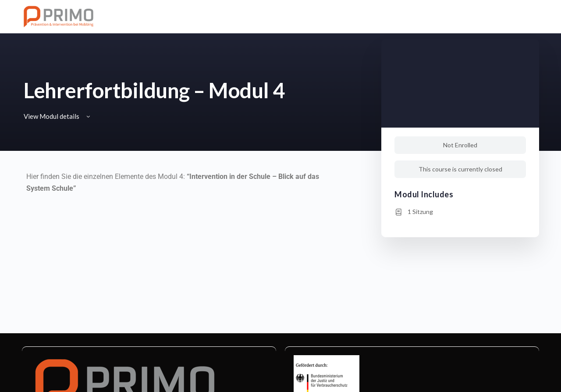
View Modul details (58, 116)
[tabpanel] (178, 188)
